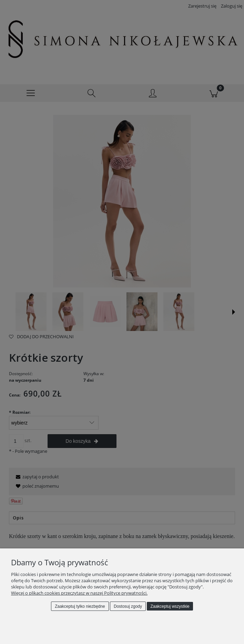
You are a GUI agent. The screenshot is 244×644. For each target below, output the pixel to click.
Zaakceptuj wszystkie (170, 606)
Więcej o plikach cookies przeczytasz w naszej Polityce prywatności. (79, 593)
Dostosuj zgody (128, 606)
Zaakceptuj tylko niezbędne (80, 606)
